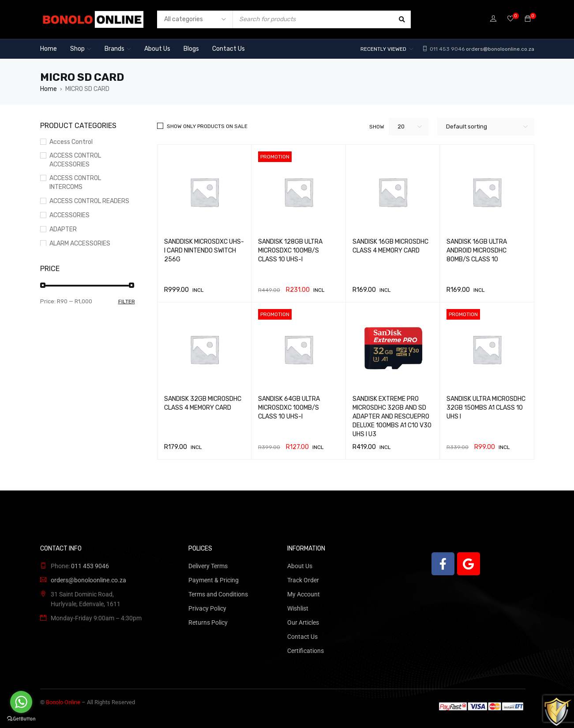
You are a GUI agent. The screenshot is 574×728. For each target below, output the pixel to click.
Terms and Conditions (218, 594)
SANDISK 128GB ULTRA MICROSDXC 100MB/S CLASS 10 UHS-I (290, 251)
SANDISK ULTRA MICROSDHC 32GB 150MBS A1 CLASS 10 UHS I (486, 408)
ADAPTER (63, 229)
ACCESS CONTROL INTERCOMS (75, 183)
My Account (304, 594)
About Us (300, 566)
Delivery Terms (208, 566)
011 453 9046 (446, 49)
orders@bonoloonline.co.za (500, 49)
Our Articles (303, 622)
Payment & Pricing (214, 580)
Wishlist (298, 608)
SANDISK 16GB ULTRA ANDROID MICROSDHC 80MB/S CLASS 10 (477, 251)
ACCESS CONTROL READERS (89, 201)
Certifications (306, 651)
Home (49, 89)
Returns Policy (208, 622)
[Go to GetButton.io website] (21, 719)
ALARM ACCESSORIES (80, 243)
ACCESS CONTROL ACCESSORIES (75, 160)
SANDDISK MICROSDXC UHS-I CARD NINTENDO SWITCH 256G (204, 251)
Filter (127, 302)
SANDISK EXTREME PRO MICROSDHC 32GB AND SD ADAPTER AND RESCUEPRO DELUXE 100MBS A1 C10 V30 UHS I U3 (392, 417)
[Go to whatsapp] (21, 702)
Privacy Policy (207, 608)
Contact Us (302, 637)
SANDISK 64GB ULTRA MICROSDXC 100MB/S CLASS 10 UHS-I (289, 408)
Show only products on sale (207, 126)
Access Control (71, 142)
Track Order (303, 580)
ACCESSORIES (69, 215)
